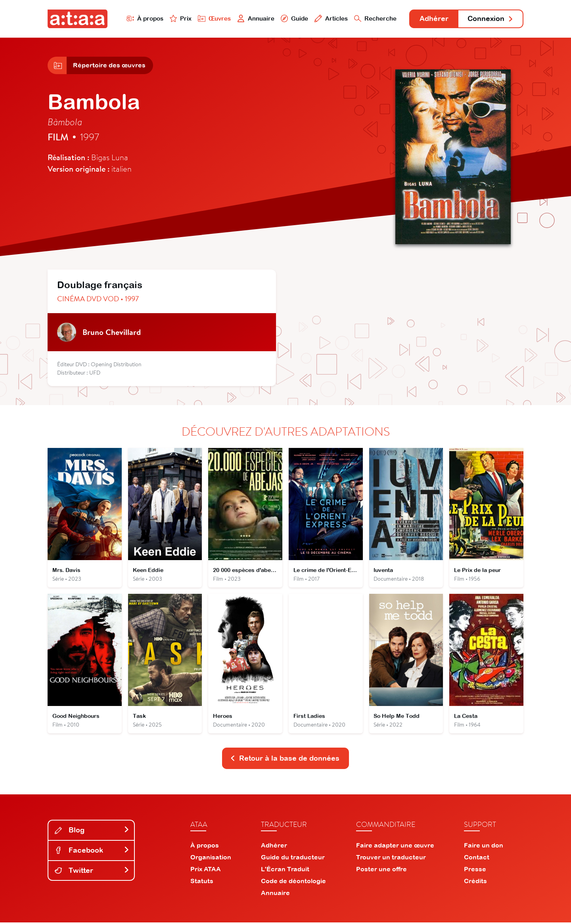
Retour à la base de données (285, 760)
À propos (143, 18)
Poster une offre (381, 870)
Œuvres (213, 18)
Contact (477, 859)
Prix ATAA (206, 870)
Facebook (92, 852)
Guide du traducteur (293, 859)
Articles (330, 18)
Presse (475, 870)
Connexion (491, 19)
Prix (179, 18)
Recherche (374, 18)
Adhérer (433, 19)
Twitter (92, 871)
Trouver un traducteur (391, 859)
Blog (92, 831)
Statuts (202, 882)
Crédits (475, 882)
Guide (293, 18)
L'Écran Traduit (285, 870)
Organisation (211, 859)
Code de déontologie (293, 882)
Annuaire (255, 18)
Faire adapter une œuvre (395, 847)
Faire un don (484, 847)
